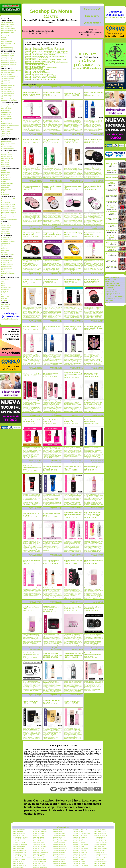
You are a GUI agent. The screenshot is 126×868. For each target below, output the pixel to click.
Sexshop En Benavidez (100, 848)
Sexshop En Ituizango (19, 830)
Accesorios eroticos (7, 237)
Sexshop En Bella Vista (39, 850)
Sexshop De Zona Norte (80, 858)
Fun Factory (5, 300)
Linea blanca (5, 162)
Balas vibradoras (6, 201)
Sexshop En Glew (18, 831)
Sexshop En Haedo (59, 830)
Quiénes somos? (92, 23)
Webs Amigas (63, 827)
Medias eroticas (6, 122)
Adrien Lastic (5, 280)
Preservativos (5, 249)
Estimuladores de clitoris (8, 205)
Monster (4, 66)
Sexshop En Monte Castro (51, 14)
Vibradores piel (6, 84)
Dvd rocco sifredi (6, 189)
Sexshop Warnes (31, 74)
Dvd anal (4, 170)
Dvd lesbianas (5, 187)
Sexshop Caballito (31, 56)
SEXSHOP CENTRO (111, 291)
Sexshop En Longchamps (20, 845)
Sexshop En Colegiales (19, 839)
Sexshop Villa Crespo (32, 61)
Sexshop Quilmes (31, 65)
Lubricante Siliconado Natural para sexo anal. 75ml (53, 655)
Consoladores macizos (8, 55)
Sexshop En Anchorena (19, 854)
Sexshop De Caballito (80, 863)
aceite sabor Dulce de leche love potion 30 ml (32, 421)
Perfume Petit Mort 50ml (72, 701)
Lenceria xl (4, 120)
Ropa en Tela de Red (7, 129)
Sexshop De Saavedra (39, 860)
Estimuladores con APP (8, 199)
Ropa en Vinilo (5, 127)
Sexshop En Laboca (39, 837)
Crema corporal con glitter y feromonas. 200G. (73, 608)
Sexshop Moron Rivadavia (34, 68)
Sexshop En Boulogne (60, 846)
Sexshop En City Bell (100, 841)
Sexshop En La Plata (59, 833)
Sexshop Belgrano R (19, 867)
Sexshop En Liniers (38, 843)
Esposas (4, 245)
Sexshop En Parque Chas (20, 856)
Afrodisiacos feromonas (8, 241)
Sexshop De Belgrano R (101, 863)
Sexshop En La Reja (18, 835)
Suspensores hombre (7, 149)
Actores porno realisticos (8, 53)
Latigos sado (5, 160)
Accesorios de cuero (7, 153)
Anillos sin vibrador (7, 261)
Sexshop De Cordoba (39, 863)
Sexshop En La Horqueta (40, 831)
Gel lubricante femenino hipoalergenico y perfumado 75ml (73, 374)
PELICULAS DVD (110, 289)
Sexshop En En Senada (101, 835)
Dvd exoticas (5, 176)
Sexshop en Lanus (58, 839)
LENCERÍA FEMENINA (112, 283)
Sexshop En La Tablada (80, 835)
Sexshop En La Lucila (100, 831)
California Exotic (6, 287)
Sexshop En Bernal (18, 848)
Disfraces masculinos (7, 145)
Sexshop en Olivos (99, 852)
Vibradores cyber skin (8, 78)
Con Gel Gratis (6, 305)
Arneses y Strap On (7, 264)
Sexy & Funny (5, 297)
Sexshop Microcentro (32, 53)
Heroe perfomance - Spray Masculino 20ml (72, 280)
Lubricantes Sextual (7, 49)
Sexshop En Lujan (99, 846)
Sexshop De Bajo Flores (60, 865)
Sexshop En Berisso (39, 848)
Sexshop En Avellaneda (80, 852)
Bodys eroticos (6, 111)
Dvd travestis (5, 195)
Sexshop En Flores (38, 833)
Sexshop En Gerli (58, 831)
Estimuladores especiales (9, 208)
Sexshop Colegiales (32, 76)
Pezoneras (4, 253)
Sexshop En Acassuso (60, 856)
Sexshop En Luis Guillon (40, 846)
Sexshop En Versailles (100, 862)
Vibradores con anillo (7, 259)
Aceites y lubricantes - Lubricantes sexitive (35, 87)
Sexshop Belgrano (31, 48)
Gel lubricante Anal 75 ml (72, 93)
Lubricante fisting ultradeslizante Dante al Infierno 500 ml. (51, 608)
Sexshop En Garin (79, 831)
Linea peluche (5, 164)
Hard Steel (4, 299)
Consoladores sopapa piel (9, 65)
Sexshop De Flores (18, 863)
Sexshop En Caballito (59, 845)
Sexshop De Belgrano (39, 865)
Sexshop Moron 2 (111, 260)
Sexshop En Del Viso (59, 837)
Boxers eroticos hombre (8, 143)
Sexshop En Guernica (100, 830)
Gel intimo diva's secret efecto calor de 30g (72, 140)
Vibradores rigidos (6, 88)
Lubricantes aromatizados (9, 28)
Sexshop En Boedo (79, 846)
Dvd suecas (5, 193)
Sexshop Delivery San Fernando (22, 858)
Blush (3, 284)
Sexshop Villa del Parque (34, 55)
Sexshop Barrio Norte (32, 51)
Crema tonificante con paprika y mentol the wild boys (31, 655)
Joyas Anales (5, 229)
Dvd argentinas (6, 172)
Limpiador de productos (8, 25)
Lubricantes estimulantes (8, 30)
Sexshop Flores (31, 60)
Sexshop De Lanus (18, 862)
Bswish (3, 285)
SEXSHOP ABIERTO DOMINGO (115, 297)
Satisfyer (4, 293)
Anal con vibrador (6, 226)
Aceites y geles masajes (8, 23)
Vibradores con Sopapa (8, 99)
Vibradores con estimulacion (9, 76)
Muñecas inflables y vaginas (9, 220)
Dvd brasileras (5, 174)
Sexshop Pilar (30, 79)
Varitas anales (5, 231)
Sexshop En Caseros (79, 843)
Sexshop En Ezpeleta (100, 833)
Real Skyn (4, 40)
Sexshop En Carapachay (101, 843)
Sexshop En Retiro (79, 860)
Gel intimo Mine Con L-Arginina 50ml (51, 374)
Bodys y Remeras (6, 141)
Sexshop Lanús (31, 69)
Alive (3, 282)
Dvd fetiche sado (6, 178)
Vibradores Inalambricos (8, 86)
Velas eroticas (5, 251)
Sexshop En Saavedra (39, 862)
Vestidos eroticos (6, 137)
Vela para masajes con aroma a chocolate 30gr (92, 280)
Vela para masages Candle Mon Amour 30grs (31, 234)
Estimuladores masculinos (9, 212)
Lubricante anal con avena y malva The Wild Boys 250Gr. (73, 655)
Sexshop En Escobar (59, 835)
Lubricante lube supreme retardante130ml (93, 421)
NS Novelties (5, 289)
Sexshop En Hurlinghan (40, 830)
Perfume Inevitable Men (30, 701)
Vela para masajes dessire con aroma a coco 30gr (93, 140)
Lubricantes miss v (7, 41)
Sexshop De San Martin (100, 858)
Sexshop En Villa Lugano (40, 867)
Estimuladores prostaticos (9, 214)
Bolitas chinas (5, 262)
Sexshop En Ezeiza (38, 835)
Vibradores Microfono (7, 95)
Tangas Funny (5, 135)
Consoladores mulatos (8, 57)
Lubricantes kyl (6, 36)
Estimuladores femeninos (9, 210)
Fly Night (4, 38)
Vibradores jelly (6, 82)
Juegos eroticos (6, 247)
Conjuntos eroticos (7, 114)
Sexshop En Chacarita (19, 843)
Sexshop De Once (99, 860)
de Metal (4, 218)
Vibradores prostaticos (8, 91)
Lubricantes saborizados (8, 43)
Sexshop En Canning (39, 845)
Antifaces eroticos (6, 239)
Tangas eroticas (6, 131)
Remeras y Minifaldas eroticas (10, 126)
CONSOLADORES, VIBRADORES (111, 281)
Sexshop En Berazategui (80, 848)
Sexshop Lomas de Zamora (34, 63)
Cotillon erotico (6, 243)
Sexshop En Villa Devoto (80, 865)
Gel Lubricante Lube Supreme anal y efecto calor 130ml (32, 468)
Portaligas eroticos (7, 124)
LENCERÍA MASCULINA (112, 285)
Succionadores (6, 203)
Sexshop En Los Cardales (81, 845)
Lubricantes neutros (7, 34)
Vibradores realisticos (7, 93)
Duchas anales (6, 224)
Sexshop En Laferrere (100, 837)
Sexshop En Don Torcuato (20, 837)
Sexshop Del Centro (39, 858)
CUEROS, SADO (110, 287)
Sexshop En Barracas (100, 850)
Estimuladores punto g (8, 216)
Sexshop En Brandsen (19, 846)
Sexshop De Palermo (59, 860)
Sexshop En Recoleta (19, 860)
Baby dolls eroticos (7, 109)
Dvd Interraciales (6, 185)
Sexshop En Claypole (100, 839)
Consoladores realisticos (8, 61)
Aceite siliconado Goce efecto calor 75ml (51, 561)
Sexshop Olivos (31, 71)
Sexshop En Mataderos (60, 848)
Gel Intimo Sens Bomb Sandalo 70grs (51, 280)
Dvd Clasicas (5, 191)
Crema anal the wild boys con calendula (93, 608)
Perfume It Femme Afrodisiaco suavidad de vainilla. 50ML (92, 655)
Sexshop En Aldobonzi (80, 854)
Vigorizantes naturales (8, 254)
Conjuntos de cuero (7, 155)
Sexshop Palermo (31, 50)
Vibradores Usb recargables (9, 101)
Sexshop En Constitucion (81, 837)
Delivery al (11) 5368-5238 (11, 315)
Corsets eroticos (6, 116)
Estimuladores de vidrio (8, 206)
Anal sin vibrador (6, 228)
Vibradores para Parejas (8, 72)
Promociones (5, 308)
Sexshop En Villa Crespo (20, 865)
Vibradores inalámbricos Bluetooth (11, 71)
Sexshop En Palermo (59, 854)
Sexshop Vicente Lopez (33, 78)
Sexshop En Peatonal (59, 858)
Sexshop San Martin (32, 73)
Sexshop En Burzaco (100, 845)
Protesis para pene (7, 272)
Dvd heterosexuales (7, 183)
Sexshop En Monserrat (19, 850)
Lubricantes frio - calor (8, 32)
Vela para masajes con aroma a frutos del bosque (52, 234)
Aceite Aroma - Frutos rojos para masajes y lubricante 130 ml (73, 514)
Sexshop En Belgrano (59, 850)
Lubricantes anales (7, 26)
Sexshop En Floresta (19, 833)
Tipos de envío (92, 16)
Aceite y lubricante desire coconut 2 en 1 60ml (72, 327)
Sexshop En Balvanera (19, 852)
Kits (2, 276)
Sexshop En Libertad (79, 841)
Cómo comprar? (92, 9)
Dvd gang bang (6, 180)
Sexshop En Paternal (79, 856)
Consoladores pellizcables (9, 59)
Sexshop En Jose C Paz (80, 830)
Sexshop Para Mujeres (111, 248)
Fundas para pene (7, 268)
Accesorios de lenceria (8, 105)
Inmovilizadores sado (7, 159)
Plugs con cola (6, 233)
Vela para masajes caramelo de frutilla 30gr (32, 187)
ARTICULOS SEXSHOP (112, 278)
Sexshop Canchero (99, 865)
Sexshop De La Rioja (59, 862)
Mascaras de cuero (7, 166)
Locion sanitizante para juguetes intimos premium (31, 93)
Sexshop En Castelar (59, 843)
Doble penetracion (7, 266)
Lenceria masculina (7, 147)
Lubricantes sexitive (7, 47)
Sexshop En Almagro (39, 854)
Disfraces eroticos (6, 118)
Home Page (26, 84)
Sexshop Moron (31, 66)
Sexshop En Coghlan (39, 839)
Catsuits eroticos (6, 112)
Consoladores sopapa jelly (9, 63)
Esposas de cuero (6, 157)
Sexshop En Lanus (18, 841)
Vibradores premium (7, 89)
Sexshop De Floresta (79, 862)
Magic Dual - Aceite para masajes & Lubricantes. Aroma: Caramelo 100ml (92, 514)
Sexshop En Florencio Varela (82, 833)
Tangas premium (6, 133)
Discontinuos (5, 307)
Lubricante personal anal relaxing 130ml (72, 421)
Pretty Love (5, 291)
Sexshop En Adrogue (39, 856)
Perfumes (4, 45)
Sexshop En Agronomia (100, 854)
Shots (3, 295)
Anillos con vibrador (7, 74)
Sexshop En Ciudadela (39, 841)
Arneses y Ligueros (7, 107)
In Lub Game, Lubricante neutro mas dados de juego (93, 327)
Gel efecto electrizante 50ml (32, 374)
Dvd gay (4, 182)
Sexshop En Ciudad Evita (60, 841)
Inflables (4, 270)
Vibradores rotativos (7, 97)
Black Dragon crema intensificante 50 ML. (91, 374)
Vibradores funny (6, 80)
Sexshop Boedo (31, 58)
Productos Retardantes (8, 274)
